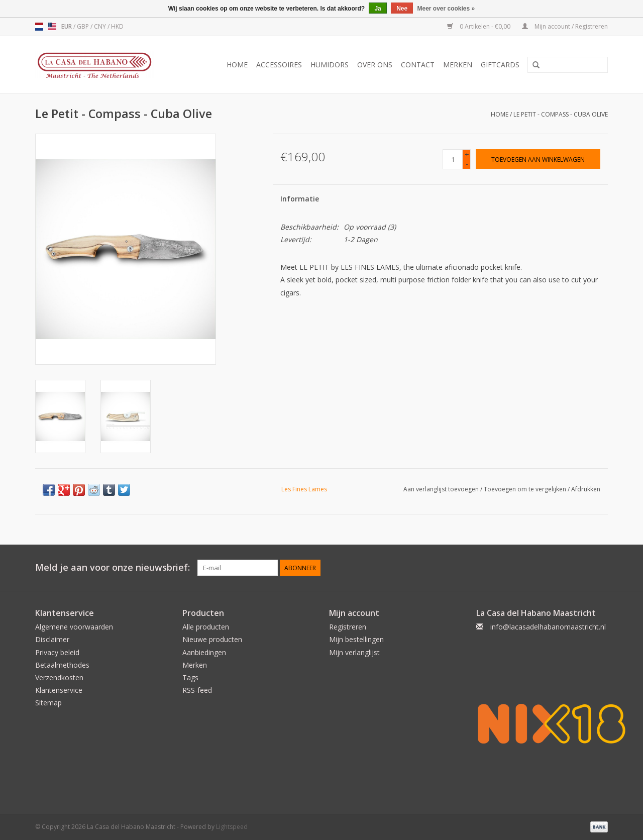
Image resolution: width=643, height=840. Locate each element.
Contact (418, 65)
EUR (67, 26)
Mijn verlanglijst (354, 652)
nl (39, 27)
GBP (84, 26)
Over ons (375, 65)
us (52, 27)
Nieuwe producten (212, 639)
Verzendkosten (59, 677)
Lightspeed (232, 827)
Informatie (300, 199)
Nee (402, 9)
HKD (117, 26)
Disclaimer (52, 639)
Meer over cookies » (446, 9)
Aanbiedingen (204, 652)
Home (237, 65)
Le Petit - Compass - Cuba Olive (561, 114)
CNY (101, 26)
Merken (458, 65)
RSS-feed (197, 690)
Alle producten (206, 627)
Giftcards (500, 65)
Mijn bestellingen (356, 639)
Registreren (348, 627)
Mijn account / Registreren (565, 26)
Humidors (330, 65)
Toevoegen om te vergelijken (526, 489)
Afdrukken (586, 489)
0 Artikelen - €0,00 (479, 26)
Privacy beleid (57, 652)
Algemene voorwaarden (74, 627)
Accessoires (279, 65)
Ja (378, 9)
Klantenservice (59, 690)
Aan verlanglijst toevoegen (441, 489)
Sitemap (48, 703)
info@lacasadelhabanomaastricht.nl (548, 627)
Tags (190, 677)
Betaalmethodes (62, 665)
